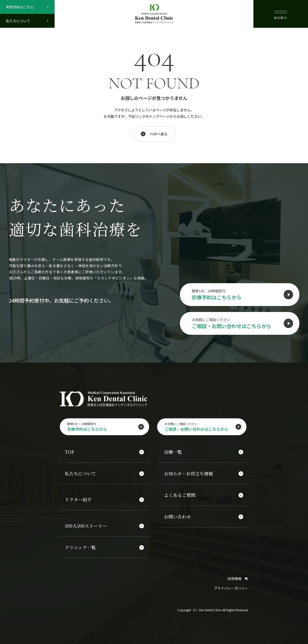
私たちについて (18, 21)
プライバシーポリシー (231, 588)
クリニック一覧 (80, 548)
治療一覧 (173, 452)
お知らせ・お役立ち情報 (188, 474)
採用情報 (238, 579)
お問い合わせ (177, 517)
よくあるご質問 (180, 495)
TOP (69, 452)
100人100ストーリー (86, 526)
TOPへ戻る (159, 134)
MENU (281, 15)
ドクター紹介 (78, 500)
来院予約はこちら (20, 7)
